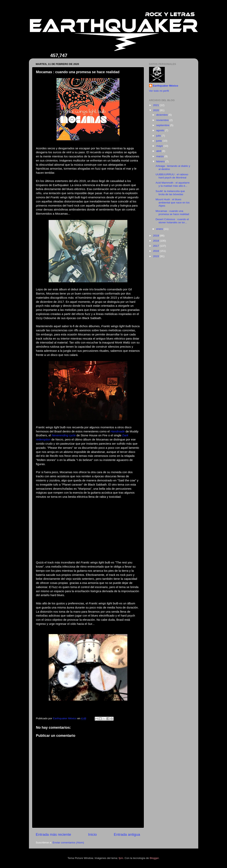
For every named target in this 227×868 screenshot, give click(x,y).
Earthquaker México (166, 86)
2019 (156, 236)
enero (160, 229)
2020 (156, 110)
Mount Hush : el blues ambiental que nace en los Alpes (173, 203)
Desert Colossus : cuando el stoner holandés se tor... (172, 221)
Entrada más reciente (54, 834)
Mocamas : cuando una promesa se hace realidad (172, 213)
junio (159, 141)
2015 (156, 256)
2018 (156, 241)
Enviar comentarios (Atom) (68, 843)
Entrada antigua (127, 834)
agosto (161, 130)
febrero (161, 161)
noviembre (163, 120)
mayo (160, 146)
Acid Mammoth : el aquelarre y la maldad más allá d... (173, 184)
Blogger (154, 858)
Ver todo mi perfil (159, 91)
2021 (156, 105)
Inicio (93, 834)
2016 (156, 251)
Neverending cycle (64, 435)
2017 (156, 246)
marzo (160, 156)
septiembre (163, 125)
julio (159, 136)
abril (159, 151)
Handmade (118, 431)
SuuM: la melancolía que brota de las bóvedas (170, 193)
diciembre (162, 115)
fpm (121, 858)
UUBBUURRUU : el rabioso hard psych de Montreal (172, 176)
